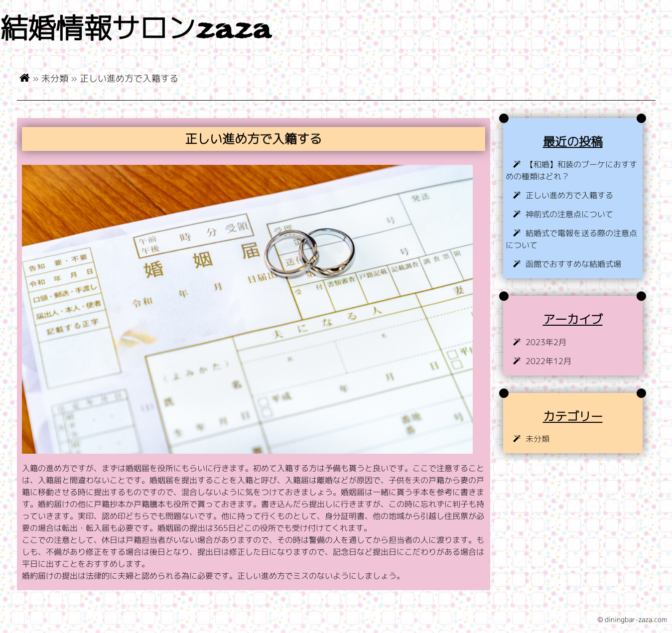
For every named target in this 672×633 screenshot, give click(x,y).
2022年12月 (548, 361)
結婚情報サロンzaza (135, 31)
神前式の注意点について (569, 214)
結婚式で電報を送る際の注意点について (571, 239)
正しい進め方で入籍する (569, 195)
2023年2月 (546, 342)
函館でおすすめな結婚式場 (573, 264)
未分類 (55, 78)
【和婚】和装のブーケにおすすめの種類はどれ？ (571, 170)
